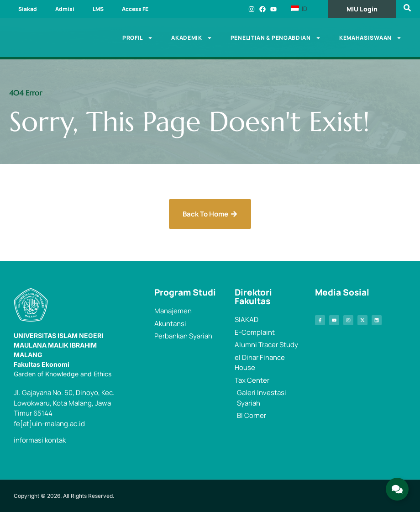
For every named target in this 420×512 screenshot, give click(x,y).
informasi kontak (40, 440)
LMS (98, 9)
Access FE (135, 9)
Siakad (28, 9)
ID (299, 9)
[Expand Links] (397, 489)
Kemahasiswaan (370, 38)
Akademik (192, 38)
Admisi (65, 9)
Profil (138, 38)
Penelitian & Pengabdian (276, 38)
